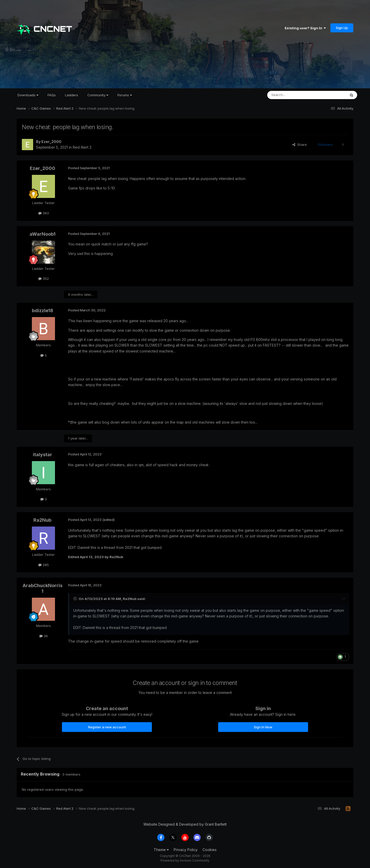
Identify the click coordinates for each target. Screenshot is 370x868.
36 (44, 636)
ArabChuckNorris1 (43, 588)
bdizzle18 (43, 311)
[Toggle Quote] (76, 599)
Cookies (210, 850)
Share (300, 145)
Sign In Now (263, 727)
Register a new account (107, 727)
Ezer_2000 (51, 142)
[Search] (293, 95)
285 (44, 565)
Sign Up (342, 28)
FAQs (52, 95)
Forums (125, 95)
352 (44, 279)
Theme (161, 850)
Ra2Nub (42, 520)
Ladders (72, 95)
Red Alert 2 (82, 147)
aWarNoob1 (43, 234)
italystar (43, 455)
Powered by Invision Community (185, 860)
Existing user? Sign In (305, 28)
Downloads (28, 95)
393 (44, 213)
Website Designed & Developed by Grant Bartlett (185, 824)
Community (98, 95)
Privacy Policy (186, 850)
